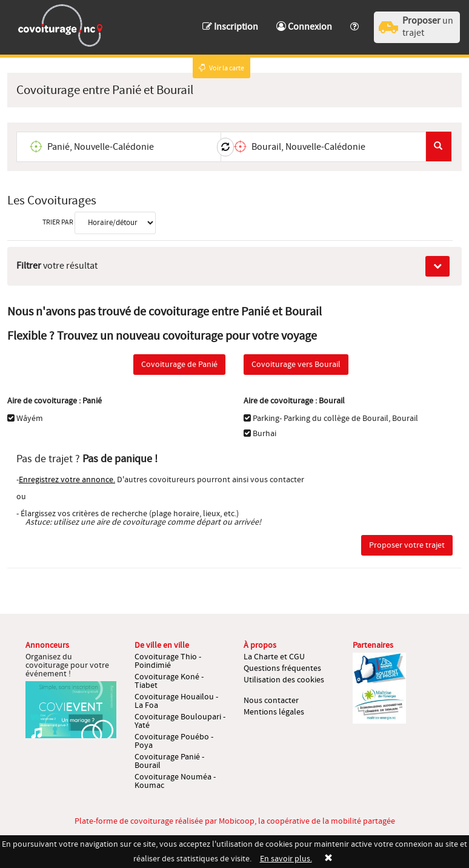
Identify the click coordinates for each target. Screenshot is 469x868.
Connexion (304, 27)
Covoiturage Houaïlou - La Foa (176, 701)
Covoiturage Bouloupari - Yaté (180, 721)
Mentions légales (274, 712)
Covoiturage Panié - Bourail (169, 761)
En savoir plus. (286, 859)
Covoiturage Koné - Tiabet (169, 681)
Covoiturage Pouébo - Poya (174, 741)
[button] (354, 21)
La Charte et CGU (274, 657)
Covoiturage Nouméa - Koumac (175, 781)
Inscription (230, 27)
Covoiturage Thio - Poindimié (168, 661)
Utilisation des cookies (284, 680)
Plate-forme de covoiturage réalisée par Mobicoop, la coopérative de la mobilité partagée (235, 821)
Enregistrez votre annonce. (67, 480)
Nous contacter (271, 701)
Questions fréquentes (282, 668)
